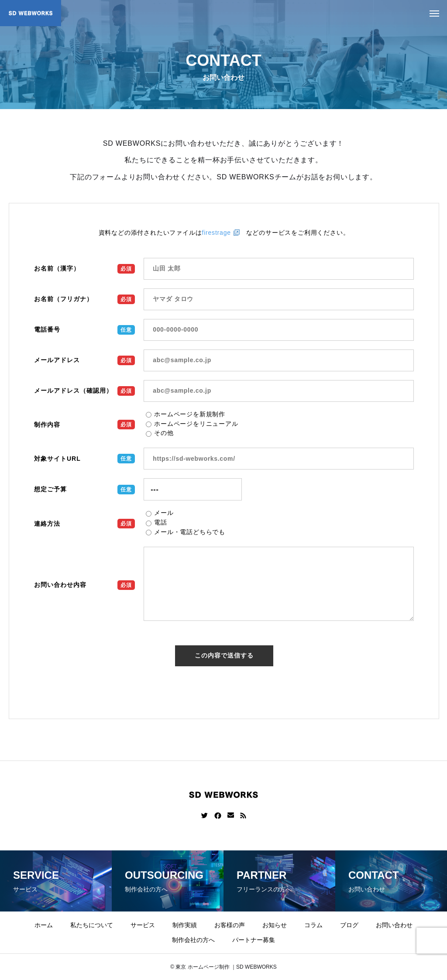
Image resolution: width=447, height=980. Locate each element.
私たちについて (92, 925)
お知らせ (275, 925)
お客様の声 (230, 925)
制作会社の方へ (193, 940)
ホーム (44, 925)
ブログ (349, 925)
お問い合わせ (394, 925)
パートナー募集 (254, 940)
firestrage (216, 233)
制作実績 (185, 925)
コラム (313, 925)
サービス (143, 925)
